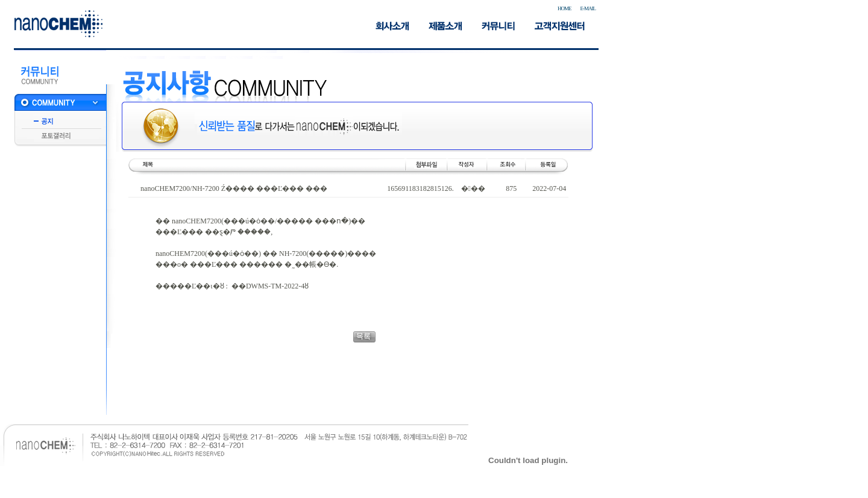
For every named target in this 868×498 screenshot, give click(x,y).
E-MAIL (588, 8)
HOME (565, 8)
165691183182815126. (420, 188)
